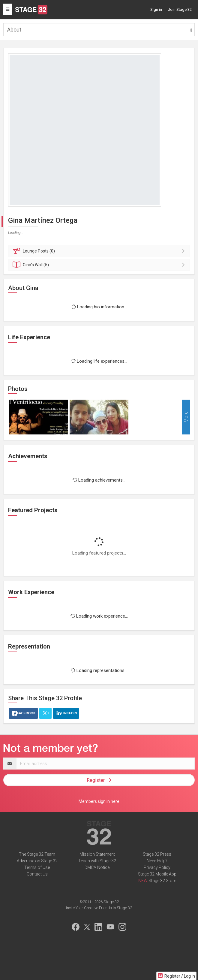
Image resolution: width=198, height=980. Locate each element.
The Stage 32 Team (37, 854)
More (186, 417)
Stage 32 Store (162, 881)
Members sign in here (99, 801)
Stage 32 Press (157, 854)
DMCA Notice (97, 867)
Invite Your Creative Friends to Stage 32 (99, 908)
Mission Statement (97, 854)
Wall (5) (100, 265)
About (14, 30)
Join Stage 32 (180, 9)
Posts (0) (100, 251)
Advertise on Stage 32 (37, 861)
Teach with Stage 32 (97, 861)
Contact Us (37, 874)
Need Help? (157, 861)
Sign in (156, 9)
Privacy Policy (157, 867)
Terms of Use (37, 867)
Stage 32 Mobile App (157, 874)
